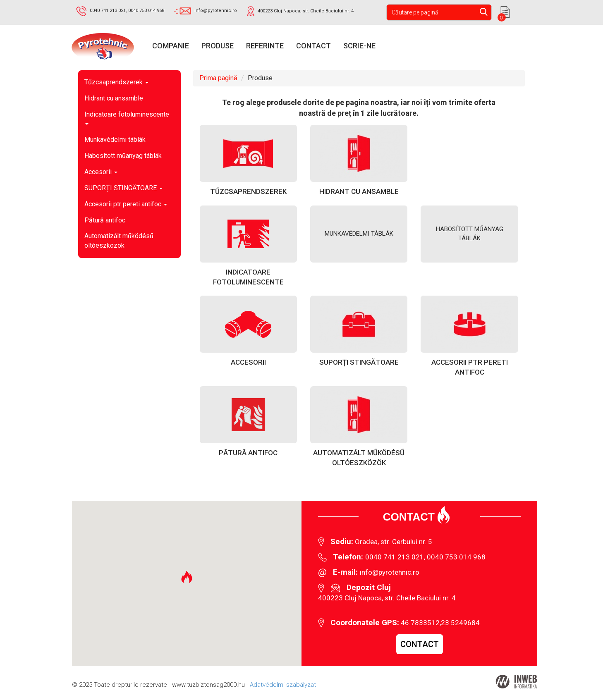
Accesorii (101, 172)
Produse (218, 46)
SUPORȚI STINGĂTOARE (123, 188)
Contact (313, 46)
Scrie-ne (359, 46)
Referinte (265, 46)
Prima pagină (218, 78)
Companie (171, 46)
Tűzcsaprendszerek (116, 82)
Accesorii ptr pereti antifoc (126, 204)
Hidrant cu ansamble (114, 98)
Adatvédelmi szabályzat (283, 685)
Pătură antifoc (105, 220)
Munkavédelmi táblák (115, 140)
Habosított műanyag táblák (123, 156)
